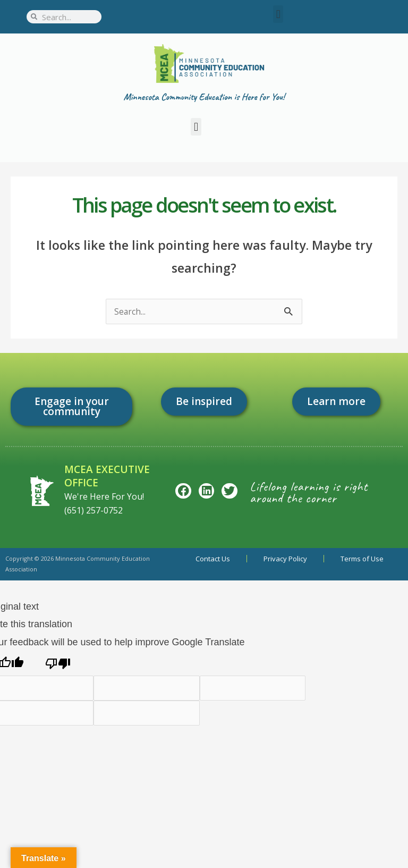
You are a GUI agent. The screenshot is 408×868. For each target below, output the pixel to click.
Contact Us (213, 559)
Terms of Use (362, 559)
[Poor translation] (58, 663)
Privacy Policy (285, 559)
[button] (278, 14)
